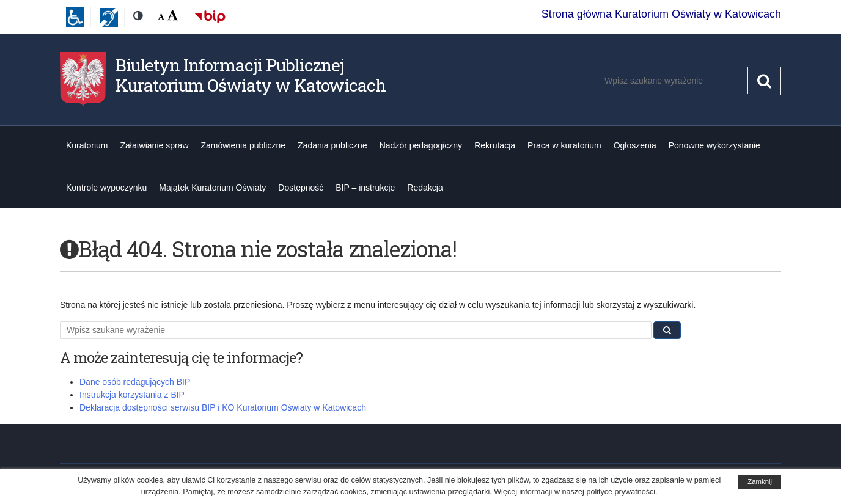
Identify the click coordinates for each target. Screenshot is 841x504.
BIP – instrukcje (365, 188)
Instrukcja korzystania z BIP (132, 395)
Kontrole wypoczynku (106, 188)
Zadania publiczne (332, 145)
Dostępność (301, 188)
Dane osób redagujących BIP (135, 382)
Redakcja (425, 188)
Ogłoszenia (635, 145)
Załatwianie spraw (154, 145)
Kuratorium (87, 145)
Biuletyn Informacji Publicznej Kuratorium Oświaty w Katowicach (251, 75)
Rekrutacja (495, 145)
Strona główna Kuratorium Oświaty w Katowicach (661, 14)
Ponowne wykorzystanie (714, 145)
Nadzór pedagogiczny (421, 145)
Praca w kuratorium (564, 145)
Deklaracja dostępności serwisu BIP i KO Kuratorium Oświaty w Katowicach (223, 407)
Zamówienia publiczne (244, 145)
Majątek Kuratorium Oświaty (212, 188)
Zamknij (760, 481)
